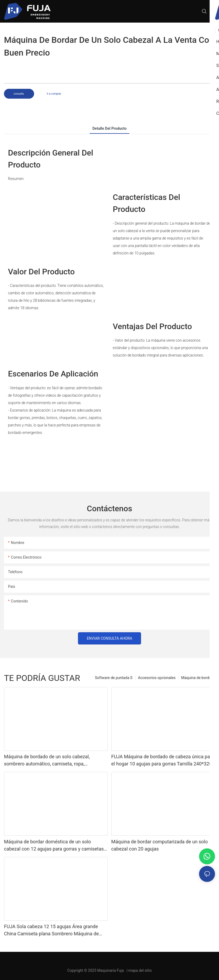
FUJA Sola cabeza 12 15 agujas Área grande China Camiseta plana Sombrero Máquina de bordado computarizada (51, 930)
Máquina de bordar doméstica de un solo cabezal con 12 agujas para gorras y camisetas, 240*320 (54, 846)
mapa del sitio (140, 970)
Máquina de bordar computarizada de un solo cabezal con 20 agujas (160, 845)
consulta (19, 94)
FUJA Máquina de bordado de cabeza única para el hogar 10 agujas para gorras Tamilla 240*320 (163, 760)
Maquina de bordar (197, 678)
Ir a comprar (54, 94)
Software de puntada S (114, 678)
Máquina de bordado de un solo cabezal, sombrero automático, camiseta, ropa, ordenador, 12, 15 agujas (47, 761)
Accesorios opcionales (157, 678)
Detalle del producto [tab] (109, 128)
